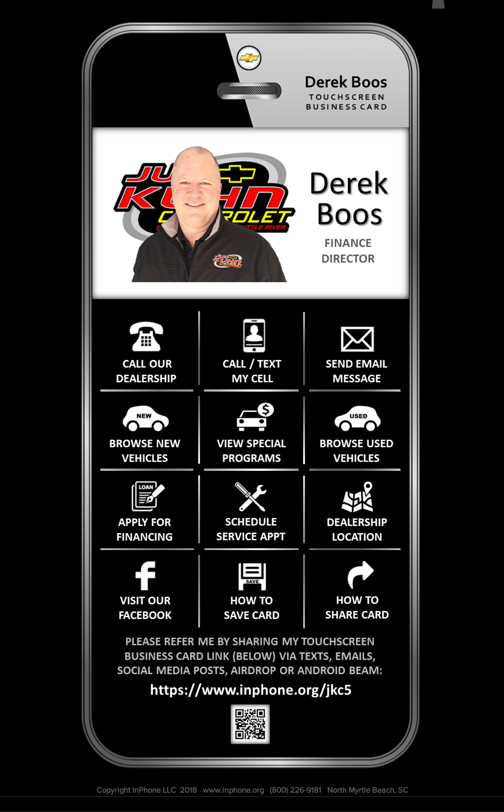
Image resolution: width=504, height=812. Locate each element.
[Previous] (108, 213)
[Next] (390, 213)
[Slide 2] (243, 281)
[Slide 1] (257, 281)
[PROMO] (250, 281)
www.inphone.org (233, 790)
